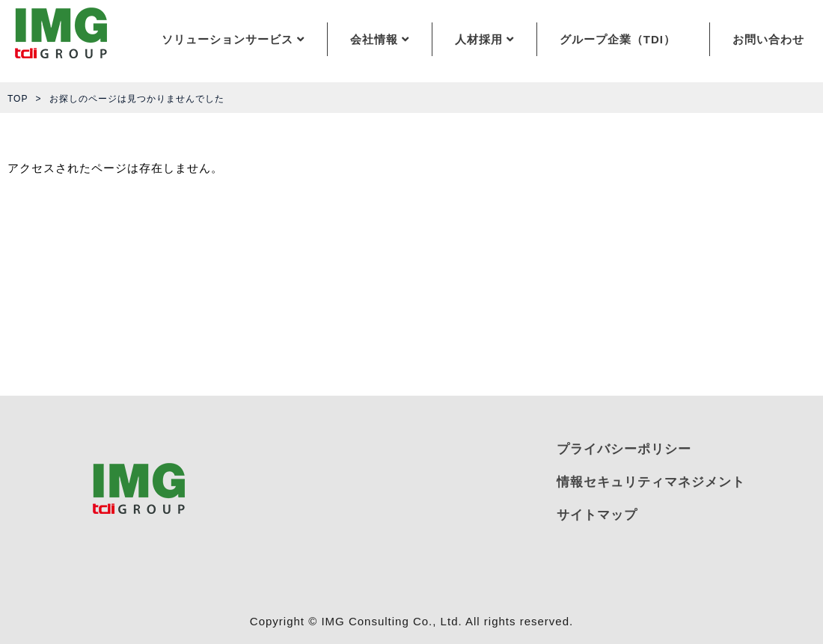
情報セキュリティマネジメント (651, 482)
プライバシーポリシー (624, 449)
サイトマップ (597, 515)
